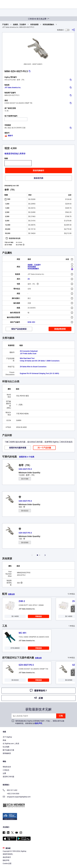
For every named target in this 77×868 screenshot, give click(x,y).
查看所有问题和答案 (18, 448)
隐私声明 (38, 723)
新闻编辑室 (7, 753)
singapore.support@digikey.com (17, 797)
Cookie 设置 (7, 864)
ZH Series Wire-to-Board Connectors (33, 367)
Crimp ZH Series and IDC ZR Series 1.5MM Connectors (40, 361)
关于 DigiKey (7, 737)
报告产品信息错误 (19, 329)
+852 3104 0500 (11, 794)
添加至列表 (38, 178)
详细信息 (38, 616)
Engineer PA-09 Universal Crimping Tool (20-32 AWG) (39, 373)
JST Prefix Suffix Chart (28, 354)
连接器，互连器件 (19, 25)
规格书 (9, 136)
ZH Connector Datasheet (29, 351)
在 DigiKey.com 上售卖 (11, 744)
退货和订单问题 (8, 777)
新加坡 (7, 848)
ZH (29, 279)
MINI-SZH (31, 322)
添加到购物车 (38, 170)
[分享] (73, 30)
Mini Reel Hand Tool (27, 358)
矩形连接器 (34, 25)
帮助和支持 (7, 767)
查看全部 (11, 594)
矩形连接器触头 (48, 25)
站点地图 (6, 747)
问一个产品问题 (44, 448)
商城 (4, 740)
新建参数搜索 (60, 329)
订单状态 (6, 770)
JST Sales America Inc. (13, 88)
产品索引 (5, 25)
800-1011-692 (10, 790)
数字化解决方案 (8, 750)
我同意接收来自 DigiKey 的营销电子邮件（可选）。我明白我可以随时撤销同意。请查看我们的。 (40, 722)
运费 (4, 773)
